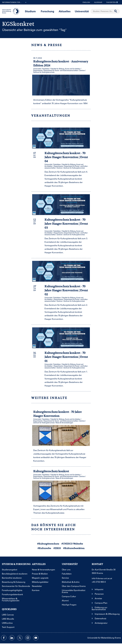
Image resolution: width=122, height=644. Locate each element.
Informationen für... (15, 3)
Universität (82, 11)
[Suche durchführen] (116, 11)
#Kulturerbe (44, 548)
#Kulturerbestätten (74, 548)
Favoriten (111, 2)
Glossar (97, 2)
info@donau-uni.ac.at (102, 578)
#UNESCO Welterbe (72, 544)
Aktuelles (65, 11)
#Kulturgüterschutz (48, 544)
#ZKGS (57, 548)
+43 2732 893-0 (99, 582)
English (86, 2)
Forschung (47, 11)
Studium (30, 11)
